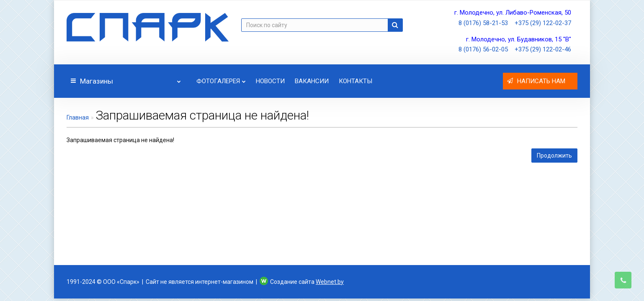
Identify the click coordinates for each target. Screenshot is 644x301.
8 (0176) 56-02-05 (483, 49)
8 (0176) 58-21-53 (483, 23)
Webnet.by (330, 282)
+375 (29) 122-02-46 (543, 49)
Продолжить (554, 156)
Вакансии (312, 81)
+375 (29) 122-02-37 (543, 23)
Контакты (355, 81)
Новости (270, 81)
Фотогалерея (221, 79)
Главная (78, 117)
